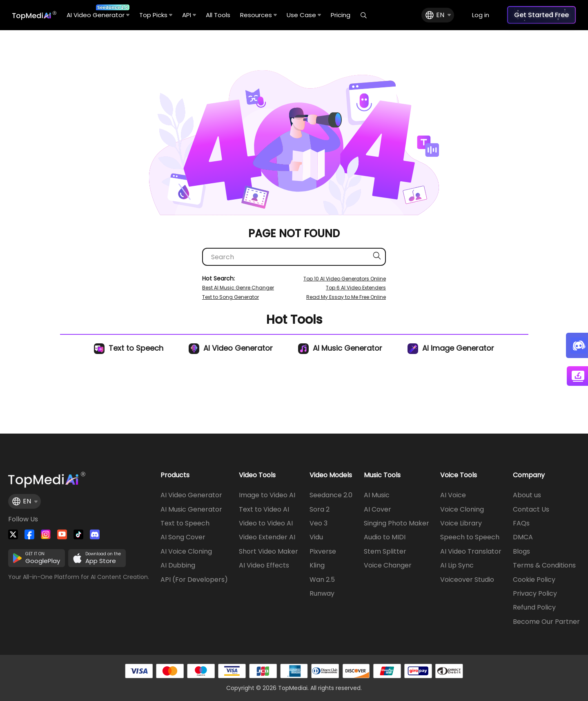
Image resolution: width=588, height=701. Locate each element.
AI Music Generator (340, 348)
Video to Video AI (266, 523)
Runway (322, 594)
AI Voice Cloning (186, 552)
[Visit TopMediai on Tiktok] (78, 534)
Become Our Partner (546, 622)
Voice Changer (388, 565)
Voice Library (461, 523)
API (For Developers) (194, 580)
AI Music (377, 495)
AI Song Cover (183, 537)
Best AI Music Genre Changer (238, 288)
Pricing (341, 15)
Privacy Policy (535, 594)
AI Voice (453, 495)
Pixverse (323, 552)
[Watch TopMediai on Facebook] (29, 534)
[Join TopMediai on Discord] (95, 534)
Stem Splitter (385, 552)
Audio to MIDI (385, 537)
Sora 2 (320, 510)
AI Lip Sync (457, 565)
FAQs (521, 523)
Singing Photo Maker (396, 523)
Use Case (304, 15)
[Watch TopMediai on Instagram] (46, 534)
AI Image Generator (451, 348)
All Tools (218, 15)
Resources (258, 15)
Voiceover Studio (467, 580)
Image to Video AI (267, 495)
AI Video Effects (264, 565)
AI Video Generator (98, 12)
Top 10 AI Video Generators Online (345, 279)
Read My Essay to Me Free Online (346, 297)
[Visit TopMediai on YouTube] (62, 534)
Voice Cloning (462, 510)
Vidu (316, 537)
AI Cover (378, 510)
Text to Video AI (264, 510)
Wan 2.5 (322, 580)
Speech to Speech (470, 537)
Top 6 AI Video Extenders (356, 288)
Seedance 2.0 (331, 495)
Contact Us (531, 510)
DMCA (523, 537)
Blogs (521, 552)
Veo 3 (318, 523)
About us (527, 495)
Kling (317, 565)
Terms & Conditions (544, 565)
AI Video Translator (471, 552)
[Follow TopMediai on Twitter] (13, 534)
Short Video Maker (268, 552)
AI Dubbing (178, 565)
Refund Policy (534, 608)
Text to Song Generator (231, 297)
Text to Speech (129, 348)
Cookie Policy (534, 580)
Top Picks (156, 15)
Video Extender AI (267, 537)
